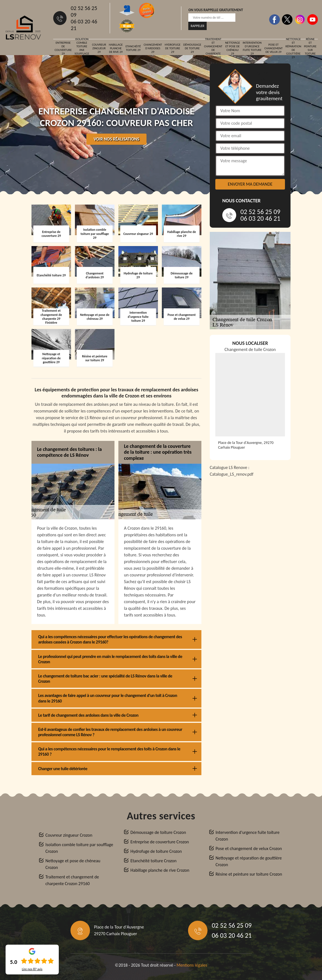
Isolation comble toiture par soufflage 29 (82, 48)
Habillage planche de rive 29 (116, 48)
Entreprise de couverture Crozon (160, 842)
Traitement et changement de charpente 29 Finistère (213, 48)
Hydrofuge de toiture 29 (173, 48)
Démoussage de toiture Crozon (158, 832)
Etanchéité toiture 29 (133, 48)
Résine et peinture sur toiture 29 (310, 48)
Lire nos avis (32, 969)
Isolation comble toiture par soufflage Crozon (79, 848)
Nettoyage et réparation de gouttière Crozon (249, 861)
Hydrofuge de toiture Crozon (156, 851)
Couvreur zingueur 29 (99, 48)
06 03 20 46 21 (84, 25)
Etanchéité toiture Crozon (153, 861)
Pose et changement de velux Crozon (249, 848)
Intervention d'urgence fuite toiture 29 (252, 48)
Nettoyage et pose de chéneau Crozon (73, 864)
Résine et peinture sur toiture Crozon (249, 874)
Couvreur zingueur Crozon (69, 835)
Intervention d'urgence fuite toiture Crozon (248, 836)
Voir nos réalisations (116, 139)
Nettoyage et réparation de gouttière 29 (293, 48)
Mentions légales (192, 965)
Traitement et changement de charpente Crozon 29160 (72, 880)
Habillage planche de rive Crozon (160, 870)
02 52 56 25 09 (84, 11)
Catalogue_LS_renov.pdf (232, 474)
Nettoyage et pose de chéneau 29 (232, 48)
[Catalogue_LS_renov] (250, 545)
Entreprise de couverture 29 (63, 48)
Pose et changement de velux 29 (274, 48)
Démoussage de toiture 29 (192, 48)
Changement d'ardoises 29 (153, 48)
